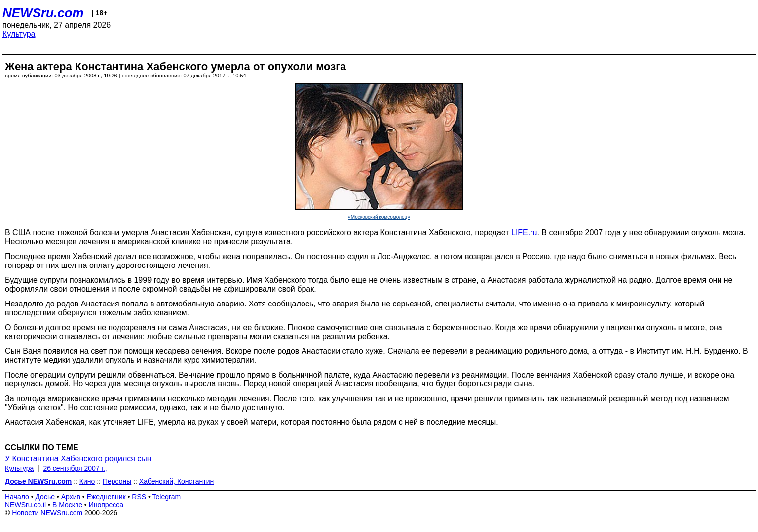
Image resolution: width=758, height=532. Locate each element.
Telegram (167, 497)
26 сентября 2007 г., (75, 468)
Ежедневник (106, 497)
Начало (17, 497)
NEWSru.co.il (25, 505)
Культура (19, 34)
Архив (71, 497)
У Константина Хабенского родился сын (78, 459)
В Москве (67, 505)
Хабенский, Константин (176, 481)
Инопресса (106, 505)
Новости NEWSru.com (47, 513)
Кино (87, 481)
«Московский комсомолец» (379, 217)
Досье (45, 497)
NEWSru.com (43, 13)
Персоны (117, 481)
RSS (139, 497)
